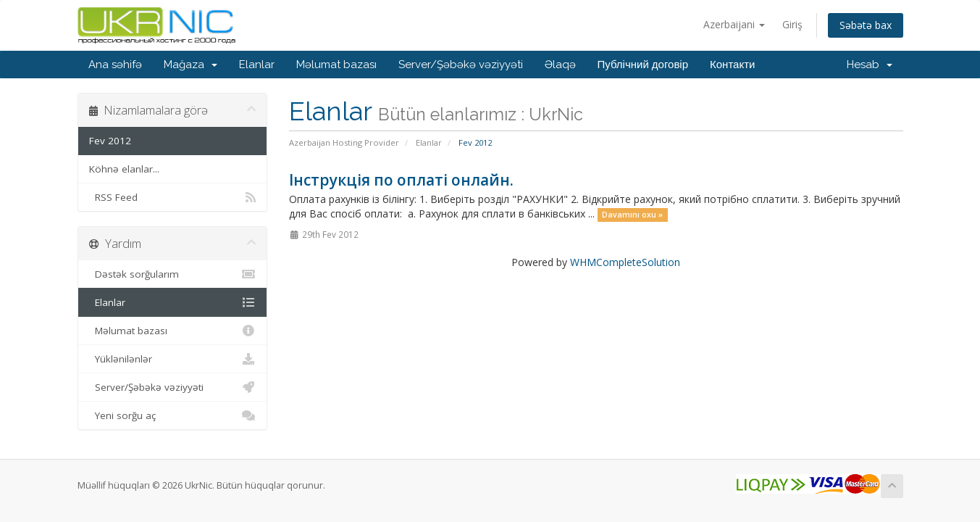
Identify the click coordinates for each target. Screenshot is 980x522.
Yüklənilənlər (173, 359)
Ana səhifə (115, 65)
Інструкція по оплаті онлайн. (401, 180)
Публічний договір (643, 65)
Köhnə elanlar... (124, 169)
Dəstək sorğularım (173, 274)
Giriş (792, 24)
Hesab (870, 65)
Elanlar (257, 65)
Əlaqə (560, 65)
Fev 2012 (110, 141)
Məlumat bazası (336, 65)
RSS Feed (173, 197)
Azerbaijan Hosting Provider (344, 142)
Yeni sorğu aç (173, 415)
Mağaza (190, 65)
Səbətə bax (866, 25)
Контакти (732, 65)
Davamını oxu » (632, 215)
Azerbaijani (734, 24)
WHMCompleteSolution (625, 262)
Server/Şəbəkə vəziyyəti (461, 65)
